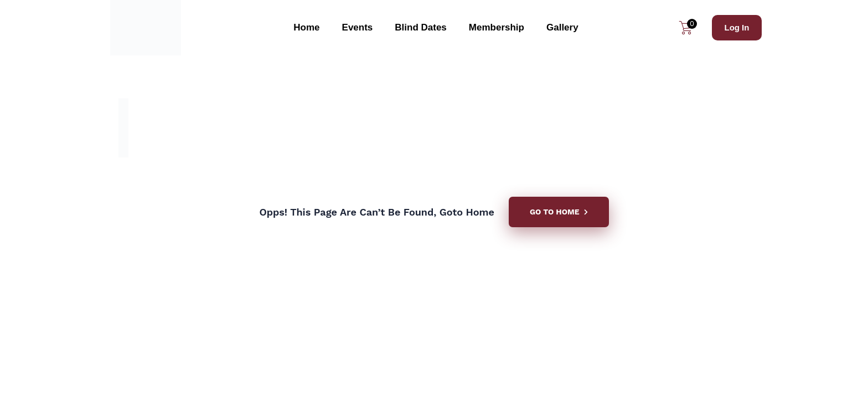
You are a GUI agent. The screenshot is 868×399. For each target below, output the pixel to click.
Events (358, 27)
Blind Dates (421, 27)
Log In (737, 27)
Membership (497, 27)
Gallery (562, 27)
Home (306, 27)
